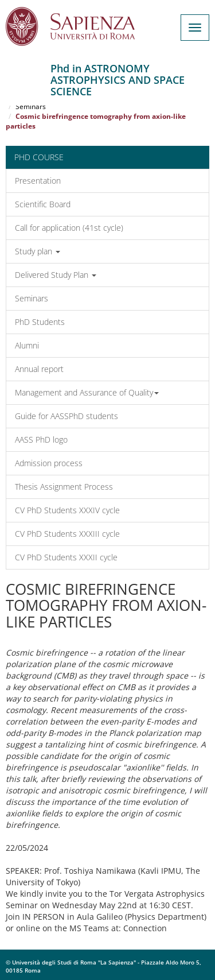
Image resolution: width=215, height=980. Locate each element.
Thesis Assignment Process (64, 487)
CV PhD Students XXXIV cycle (67, 510)
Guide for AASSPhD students (67, 416)
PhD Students (40, 322)
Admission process (49, 463)
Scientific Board (43, 204)
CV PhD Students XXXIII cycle (67, 534)
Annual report (39, 369)
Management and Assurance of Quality (87, 392)
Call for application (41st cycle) (69, 228)
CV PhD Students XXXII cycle (66, 557)
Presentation (38, 181)
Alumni (27, 345)
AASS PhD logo (41, 439)
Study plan (38, 251)
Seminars (31, 106)
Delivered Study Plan (56, 275)
